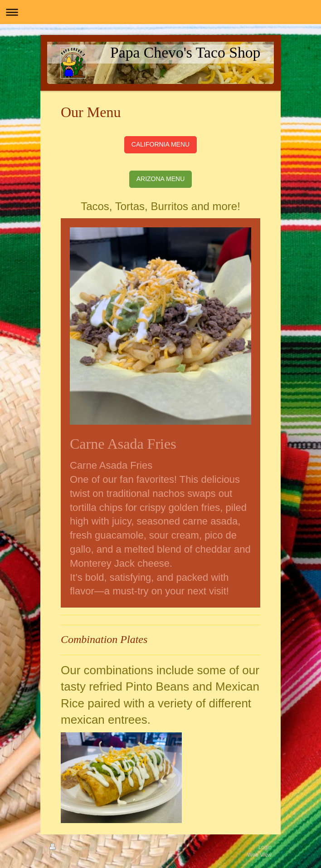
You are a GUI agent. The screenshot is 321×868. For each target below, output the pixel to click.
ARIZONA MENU (161, 179)
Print (61, 848)
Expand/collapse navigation (160, 12)
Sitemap (85, 848)
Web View (259, 855)
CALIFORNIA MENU (160, 144)
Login (265, 847)
